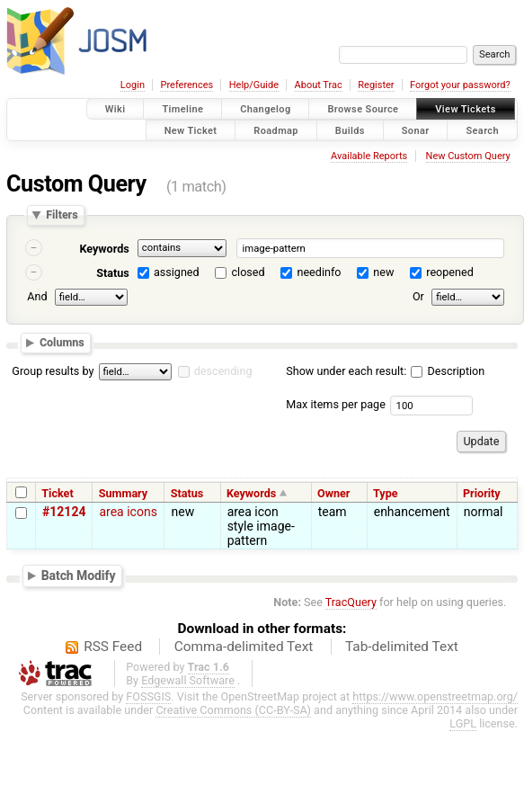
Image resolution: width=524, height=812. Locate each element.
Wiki (115, 109)
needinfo (319, 272)
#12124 (64, 512)
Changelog (265, 109)
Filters (62, 215)
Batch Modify (79, 576)
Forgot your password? (460, 85)
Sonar (416, 130)
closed (249, 272)
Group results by (53, 371)
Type (386, 493)
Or (418, 296)
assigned (177, 272)
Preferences (187, 85)
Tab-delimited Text (402, 647)
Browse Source (363, 109)
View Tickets (465, 109)
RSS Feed (113, 647)
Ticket (57, 493)
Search (482, 130)
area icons (128, 512)
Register (376, 85)
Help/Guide (254, 85)
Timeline (182, 109)
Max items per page (336, 404)
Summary (123, 493)
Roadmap (276, 130)
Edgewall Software (188, 680)
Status (113, 273)
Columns (62, 342)
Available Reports (369, 156)
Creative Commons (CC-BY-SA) (233, 710)
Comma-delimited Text (244, 647)
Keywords (104, 249)
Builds (350, 130)
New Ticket (191, 130)
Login (133, 85)
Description (448, 371)
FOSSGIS (148, 696)
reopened (450, 272)
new (383, 272)
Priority (482, 493)
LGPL (463, 723)
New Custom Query (468, 156)
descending (223, 371)
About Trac (319, 85)
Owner (333, 493)
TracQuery (351, 602)
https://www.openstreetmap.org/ (435, 696)
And (37, 296)
